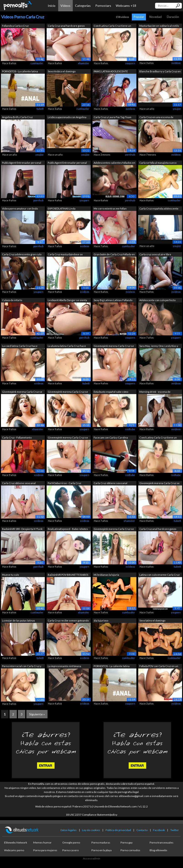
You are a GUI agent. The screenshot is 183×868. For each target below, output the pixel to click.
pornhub (130, 155)
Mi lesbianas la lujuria (106, 575)
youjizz (177, 109)
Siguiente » (37, 714)
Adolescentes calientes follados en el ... (114, 163)
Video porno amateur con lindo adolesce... (20, 209)
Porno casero (70, 850)
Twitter (175, 830)
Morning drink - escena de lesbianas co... (155, 392)
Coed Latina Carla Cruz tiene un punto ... (112, 26)
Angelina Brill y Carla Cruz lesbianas (17, 118)
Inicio (52, 6)
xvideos (176, 63)
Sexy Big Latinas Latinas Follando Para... (113, 301)
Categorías (83, 6)
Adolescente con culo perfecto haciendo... (157, 301)
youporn (130, 63)
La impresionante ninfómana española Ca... (64, 667)
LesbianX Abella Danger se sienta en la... (67, 301)
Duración (173, 17)
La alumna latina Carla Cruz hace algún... (67, 346)
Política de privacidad (118, 830)
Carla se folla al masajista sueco (158, 163)
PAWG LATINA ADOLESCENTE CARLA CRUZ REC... (111, 72)
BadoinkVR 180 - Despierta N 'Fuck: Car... (23, 529)
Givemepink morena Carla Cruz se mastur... (114, 346)
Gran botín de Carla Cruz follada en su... (114, 255)
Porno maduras (101, 842)
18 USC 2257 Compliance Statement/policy (91, 815)
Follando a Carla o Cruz (15, 26)
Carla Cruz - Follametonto (17, 438)
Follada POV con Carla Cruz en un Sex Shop (159, 667)
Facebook (159, 830)
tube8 (40, 109)
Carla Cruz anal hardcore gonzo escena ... (66, 26)
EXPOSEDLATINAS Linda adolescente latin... (62, 209)
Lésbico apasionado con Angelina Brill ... (67, 118)
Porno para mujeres (45, 850)
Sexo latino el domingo (152, 621)
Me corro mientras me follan (110, 208)
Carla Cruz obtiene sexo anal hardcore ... (19, 484)
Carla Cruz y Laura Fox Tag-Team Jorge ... (113, 118)
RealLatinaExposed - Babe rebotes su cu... (68, 529)
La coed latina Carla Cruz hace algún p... (20, 346)
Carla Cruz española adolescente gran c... (159, 209)
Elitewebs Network (16, 842)
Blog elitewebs (158, 850)
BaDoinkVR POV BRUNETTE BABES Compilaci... (68, 575)
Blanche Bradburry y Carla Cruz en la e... (160, 72)
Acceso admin (92, 858)
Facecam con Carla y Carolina (111, 438)
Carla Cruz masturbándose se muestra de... (65, 255)
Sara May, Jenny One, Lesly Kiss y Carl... (159, 346)
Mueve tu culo (10, 575)
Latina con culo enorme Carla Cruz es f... (159, 575)
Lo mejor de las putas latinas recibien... (19, 621)
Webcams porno (14, 850)
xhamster (84, 63)
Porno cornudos (130, 850)
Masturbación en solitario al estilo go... (159, 26)
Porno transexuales (162, 842)
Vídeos (65, 6)
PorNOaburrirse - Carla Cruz (64, 483)
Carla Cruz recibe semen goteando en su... (68, 621)
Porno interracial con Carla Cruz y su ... (22, 667)
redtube (130, 429)
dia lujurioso (101, 621)
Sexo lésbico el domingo (62, 71)
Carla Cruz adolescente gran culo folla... (22, 255)
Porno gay (127, 842)
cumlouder (37, 63)
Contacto (142, 830)
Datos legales (69, 830)
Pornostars (103, 6)
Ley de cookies (91, 830)
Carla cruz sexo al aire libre (155, 254)
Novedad (155, 17)
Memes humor (42, 842)
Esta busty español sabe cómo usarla (111, 392)
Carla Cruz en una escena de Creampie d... (156, 118)
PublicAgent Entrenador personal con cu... (22, 163)
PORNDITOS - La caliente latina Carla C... (20, 72)
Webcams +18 (126, 6)
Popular (139, 17)
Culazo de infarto (12, 300)
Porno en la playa (102, 850)
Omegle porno (71, 842)
